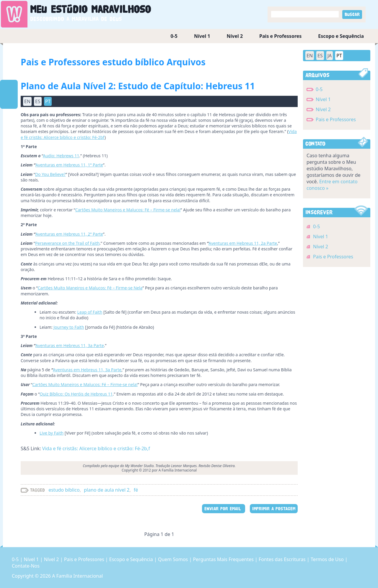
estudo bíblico (64, 490)
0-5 (174, 36)
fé (136, 490)
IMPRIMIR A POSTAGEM (274, 509)
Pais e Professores (280, 36)
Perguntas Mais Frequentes (224, 559)
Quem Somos (173, 559)
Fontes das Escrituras (283, 559)
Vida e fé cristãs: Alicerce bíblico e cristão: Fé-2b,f (96, 448)
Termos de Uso (328, 559)
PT (48, 101)
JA (330, 56)
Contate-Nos (26, 566)
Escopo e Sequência (341, 36)
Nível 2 (235, 36)
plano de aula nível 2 (107, 490)
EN (27, 101)
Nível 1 (202, 36)
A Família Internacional (77, 576)
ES (38, 101)
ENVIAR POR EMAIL (224, 509)
